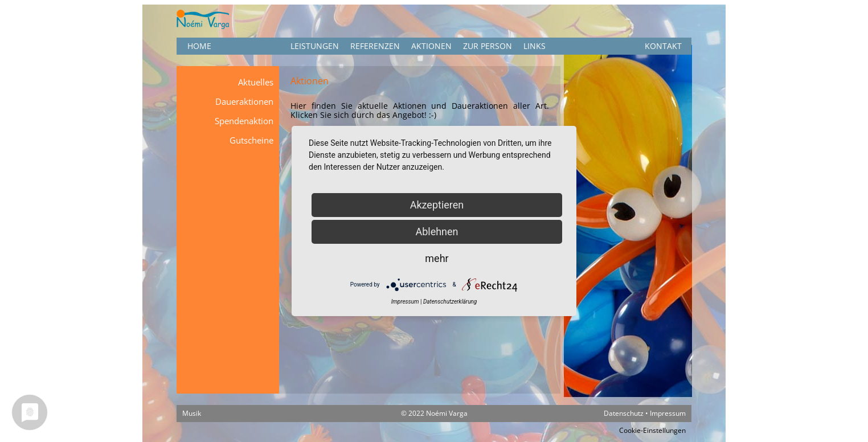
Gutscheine (251, 140)
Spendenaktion (244, 121)
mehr (437, 258)
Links (535, 46)
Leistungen (315, 46)
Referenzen (375, 46)
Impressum (668, 413)
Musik (192, 413)
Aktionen (431, 46)
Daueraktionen (244, 101)
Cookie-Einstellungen (652, 430)
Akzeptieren (437, 205)
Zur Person (488, 46)
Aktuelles (256, 82)
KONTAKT (663, 46)
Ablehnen (437, 232)
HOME (199, 46)
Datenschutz (624, 413)
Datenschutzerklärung (450, 302)
